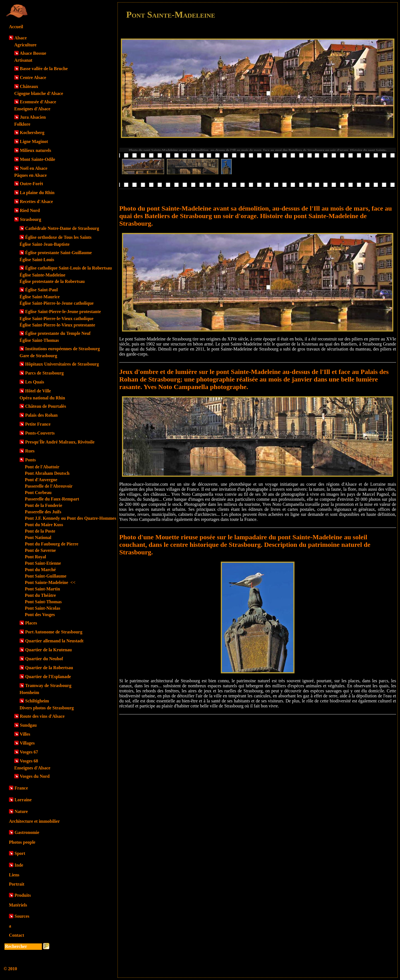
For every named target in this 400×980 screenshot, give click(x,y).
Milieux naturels (35, 150)
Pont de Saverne (40, 550)
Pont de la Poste (40, 531)
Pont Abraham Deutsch (47, 473)
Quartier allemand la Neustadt (54, 641)
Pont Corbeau (38, 493)
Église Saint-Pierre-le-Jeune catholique (57, 303)
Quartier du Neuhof (44, 659)
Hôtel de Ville (38, 391)
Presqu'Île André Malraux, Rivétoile (60, 442)
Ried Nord (30, 210)
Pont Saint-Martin (42, 589)
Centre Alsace (33, 78)
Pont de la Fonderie (44, 505)
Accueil (16, 27)
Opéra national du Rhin (42, 398)
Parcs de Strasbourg (44, 373)
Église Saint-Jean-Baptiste (45, 244)
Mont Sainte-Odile (38, 159)
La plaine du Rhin (37, 193)
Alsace (20, 38)
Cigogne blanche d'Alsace (39, 93)
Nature (21, 811)
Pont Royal (35, 557)
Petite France (38, 424)
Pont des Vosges (40, 615)
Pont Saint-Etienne (43, 563)
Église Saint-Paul (41, 290)
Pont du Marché (40, 570)
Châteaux (29, 86)
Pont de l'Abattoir (42, 467)
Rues (30, 451)
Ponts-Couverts (40, 433)
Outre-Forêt (31, 184)
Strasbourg (30, 219)
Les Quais (35, 382)
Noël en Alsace (34, 168)
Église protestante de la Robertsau (52, 281)
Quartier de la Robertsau (49, 668)
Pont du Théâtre (40, 595)
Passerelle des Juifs (43, 512)
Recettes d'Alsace (36, 202)
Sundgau (28, 725)
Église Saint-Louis (37, 260)
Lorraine (23, 800)
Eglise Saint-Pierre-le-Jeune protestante (63, 312)
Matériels (18, 905)
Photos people (22, 842)
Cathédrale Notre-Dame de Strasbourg (62, 228)
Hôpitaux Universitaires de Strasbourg (62, 364)
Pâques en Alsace (30, 175)
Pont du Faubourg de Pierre (52, 544)
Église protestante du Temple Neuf (58, 333)
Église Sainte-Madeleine (42, 275)
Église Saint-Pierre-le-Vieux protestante (57, 325)
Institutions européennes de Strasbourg (63, 349)
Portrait (17, 884)
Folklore (22, 124)
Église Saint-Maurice (40, 297)
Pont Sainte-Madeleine (50, 582)
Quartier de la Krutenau (48, 650)
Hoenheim (29, 692)
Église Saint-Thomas (39, 340)
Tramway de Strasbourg (48, 685)
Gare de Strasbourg (38, 356)
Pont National (38, 537)
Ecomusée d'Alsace (38, 102)
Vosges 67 (29, 752)
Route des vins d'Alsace (42, 716)
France (21, 788)
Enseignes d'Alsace (32, 109)
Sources (22, 916)
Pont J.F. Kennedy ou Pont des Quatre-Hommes (70, 518)
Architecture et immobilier (34, 821)
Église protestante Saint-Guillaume (58, 253)
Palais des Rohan (41, 415)
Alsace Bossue (33, 53)
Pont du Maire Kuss (44, 525)
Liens (14, 875)
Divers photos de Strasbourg (47, 708)
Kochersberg (32, 133)
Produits (23, 895)
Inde (19, 865)
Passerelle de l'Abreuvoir (49, 486)
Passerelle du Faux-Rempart (52, 499)
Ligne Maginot (34, 141)
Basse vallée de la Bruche (44, 69)
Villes (25, 734)
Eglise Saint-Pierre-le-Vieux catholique (57, 319)
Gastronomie (27, 832)
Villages (27, 743)
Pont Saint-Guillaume (46, 576)
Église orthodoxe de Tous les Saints (58, 237)
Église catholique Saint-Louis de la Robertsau (69, 268)
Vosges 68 (29, 761)
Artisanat (23, 60)
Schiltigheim (37, 701)
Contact (16, 935)
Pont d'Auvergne (41, 480)
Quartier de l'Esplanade (48, 677)
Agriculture (25, 45)
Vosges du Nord (35, 776)
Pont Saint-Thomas (43, 602)
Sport (20, 853)
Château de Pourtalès (46, 406)
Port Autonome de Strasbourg (54, 632)
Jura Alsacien (33, 117)
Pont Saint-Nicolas (43, 608)
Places (31, 623)
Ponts (30, 460)
